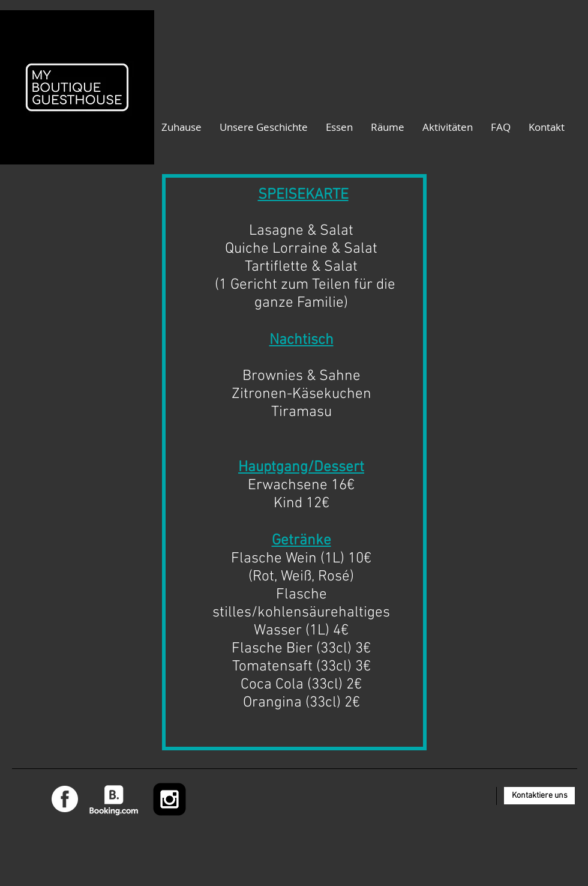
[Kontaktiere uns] (539, 796)
